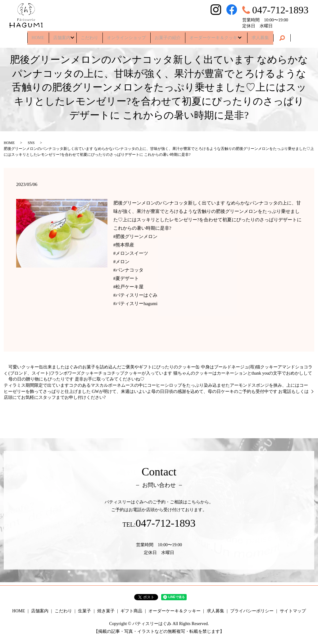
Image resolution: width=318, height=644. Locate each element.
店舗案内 (59, 36)
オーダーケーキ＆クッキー (216, 36)
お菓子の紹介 (168, 36)
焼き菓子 (106, 611)
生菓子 (84, 611)
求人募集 (263, 36)
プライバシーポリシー (252, 611)
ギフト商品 (131, 611)
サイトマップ (293, 611)
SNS (31, 143)
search (285, 36)
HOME (35, 36)
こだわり (89, 36)
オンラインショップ (126, 36)
